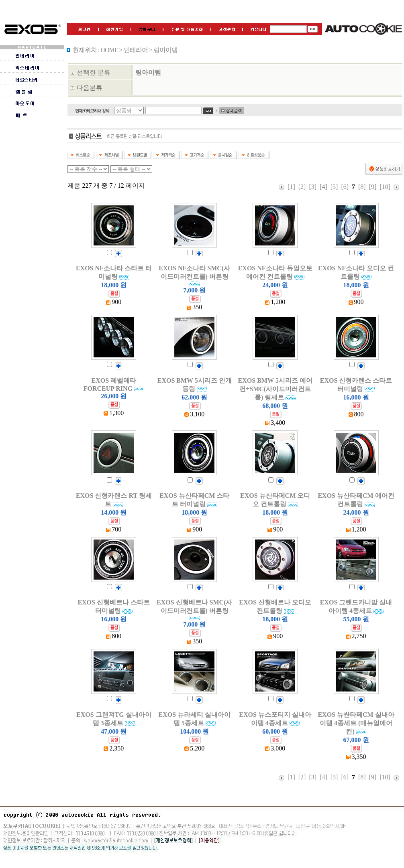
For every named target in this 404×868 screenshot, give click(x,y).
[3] (313, 187)
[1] (291, 187)
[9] (373, 187)
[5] (334, 187)
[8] (362, 187)
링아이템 (148, 72)
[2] (302, 187)
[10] (385, 187)
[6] (345, 187)
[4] (323, 187)
